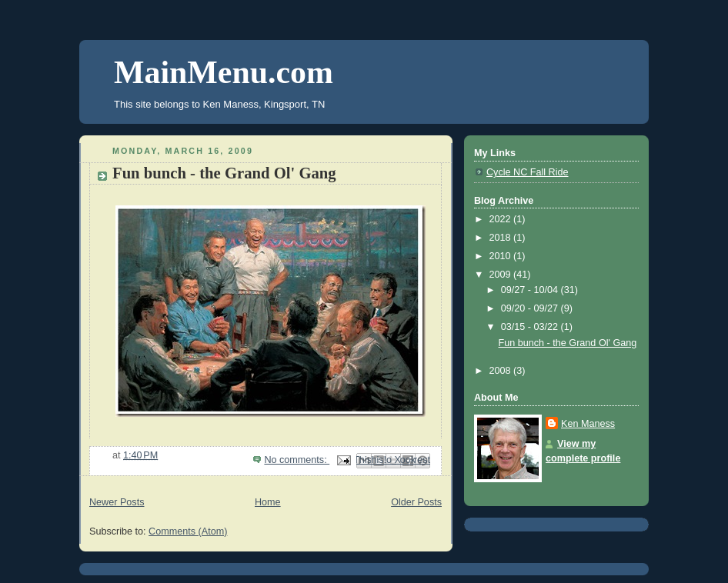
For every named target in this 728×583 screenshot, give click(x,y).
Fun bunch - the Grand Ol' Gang (224, 173)
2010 (502, 256)
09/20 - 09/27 (531, 308)
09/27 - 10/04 (531, 290)
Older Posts (416, 502)
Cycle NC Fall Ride (528, 172)
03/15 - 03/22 (531, 327)
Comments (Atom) (188, 531)
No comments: (297, 460)
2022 (502, 219)
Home (268, 502)
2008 (502, 371)
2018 (502, 238)
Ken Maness (588, 424)
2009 (502, 275)
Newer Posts (117, 502)
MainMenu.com (224, 72)
